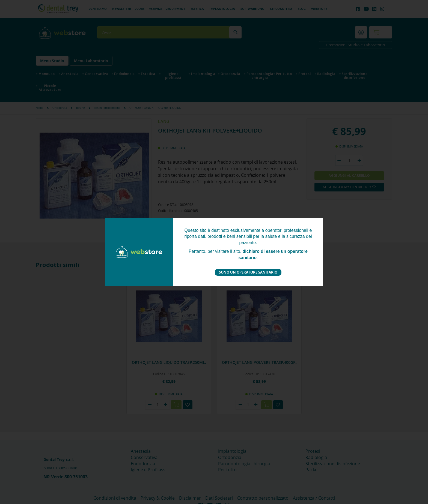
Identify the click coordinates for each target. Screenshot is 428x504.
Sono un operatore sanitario (248, 272)
